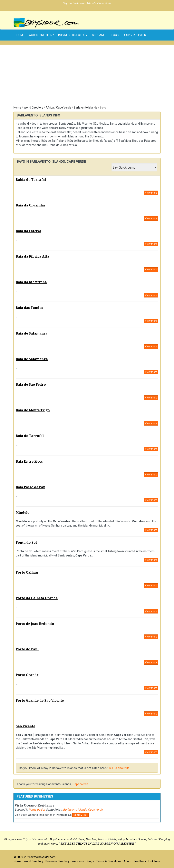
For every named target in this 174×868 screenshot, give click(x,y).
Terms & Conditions (109, 861)
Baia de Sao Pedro (31, 385)
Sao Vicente (25, 726)
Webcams (99, 35)
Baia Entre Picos (29, 461)
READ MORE (80, 815)
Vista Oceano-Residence (35, 805)
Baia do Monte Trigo (33, 410)
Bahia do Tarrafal (31, 180)
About (128, 861)
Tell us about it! (119, 768)
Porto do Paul (27, 649)
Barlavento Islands (86, 108)
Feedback (140, 861)
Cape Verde (64, 108)
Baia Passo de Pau (31, 487)
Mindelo (23, 513)
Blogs (114, 35)
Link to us (154, 861)
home (21, 35)
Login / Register (134, 35)
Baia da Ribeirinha (31, 282)
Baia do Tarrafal (30, 436)
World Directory (41, 35)
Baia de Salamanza (32, 359)
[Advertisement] (87, 73)
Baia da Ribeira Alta (32, 256)
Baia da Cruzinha (30, 205)
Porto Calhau (27, 572)
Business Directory (73, 35)
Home (17, 108)
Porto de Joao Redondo (35, 624)
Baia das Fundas (29, 308)
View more (151, 193)
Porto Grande (27, 675)
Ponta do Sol (26, 543)
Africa (50, 108)
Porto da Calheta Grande (37, 598)
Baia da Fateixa (28, 231)
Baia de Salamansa (32, 333)
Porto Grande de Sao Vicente (40, 701)
